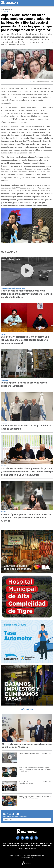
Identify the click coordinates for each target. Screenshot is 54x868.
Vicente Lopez (46, 846)
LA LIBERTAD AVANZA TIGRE (46, 81)
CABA (4, 843)
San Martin (21, 846)
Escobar (17, 843)
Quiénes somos (23, 848)
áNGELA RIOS (35, 81)
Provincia (10, 843)
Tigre (28, 846)
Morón (46, 843)
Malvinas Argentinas (36, 843)
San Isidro (13, 846)
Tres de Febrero (36, 846)
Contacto (32, 848)
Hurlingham (25, 843)
